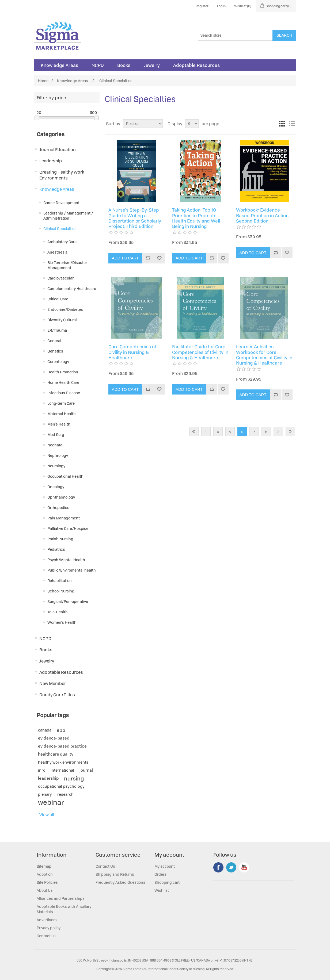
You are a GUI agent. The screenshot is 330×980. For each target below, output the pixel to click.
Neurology (56, 466)
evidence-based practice (62, 746)
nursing (74, 778)
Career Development (61, 203)
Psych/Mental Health (66, 560)
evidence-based (54, 738)
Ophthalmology (61, 497)
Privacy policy (49, 928)
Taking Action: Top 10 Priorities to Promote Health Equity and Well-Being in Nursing (197, 218)
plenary (45, 794)
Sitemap (44, 866)
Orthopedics (58, 508)
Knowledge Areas (59, 65)
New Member (53, 683)
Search (284, 35)
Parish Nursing (60, 539)
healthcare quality (56, 754)
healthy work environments (63, 762)
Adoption (45, 874)
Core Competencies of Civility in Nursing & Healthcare (132, 352)
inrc (42, 770)
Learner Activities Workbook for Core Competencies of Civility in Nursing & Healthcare (264, 355)
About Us (45, 890)
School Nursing (61, 591)
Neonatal (55, 445)
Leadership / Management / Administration (68, 216)
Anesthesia (57, 252)
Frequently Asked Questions (120, 882)
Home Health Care (63, 382)
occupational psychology (61, 786)
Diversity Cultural (62, 320)
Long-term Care (61, 403)
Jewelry (152, 65)
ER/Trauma (57, 330)
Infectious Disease (64, 393)
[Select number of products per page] (192, 124)
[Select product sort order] (143, 124)
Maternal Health (62, 414)
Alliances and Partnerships (61, 898)
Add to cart (125, 258)
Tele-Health (58, 612)
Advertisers (47, 920)
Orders (160, 874)
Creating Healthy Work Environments (62, 175)
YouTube (244, 867)
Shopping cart (167, 882)
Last (290, 432)
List (292, 124)
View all (47, 815)
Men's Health (59, 424)
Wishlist (162, 890)
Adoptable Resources (196, 65)
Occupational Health (65, 476)
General (54, 341)
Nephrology (58, 455)
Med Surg (56, 435)
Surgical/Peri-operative (68, 601)
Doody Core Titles (57, 695)
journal (86, 770)
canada (45, 730)
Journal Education (58, 150)
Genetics (55, 351)
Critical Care (58, 299)
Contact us (46, 936)
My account (165, 866)
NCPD (98, 65)
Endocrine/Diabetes (65, 309)
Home (43, 81)
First (194, 432)
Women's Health (62, 622)
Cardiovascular (60, 278)
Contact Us (105, 866)
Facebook (218, 867)
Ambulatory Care (62, 242)
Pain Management (64, 518)
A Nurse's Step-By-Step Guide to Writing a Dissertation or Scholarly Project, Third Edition (135, 218)
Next (278, 432)
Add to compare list (148, 258)
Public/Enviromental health (72, 570)
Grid (282, 124)
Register (202, 6)
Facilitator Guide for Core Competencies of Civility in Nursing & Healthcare (200, 352)
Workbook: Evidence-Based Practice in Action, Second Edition (263, 215)
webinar (51, 802)
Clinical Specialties (60, 229)
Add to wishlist (159, 258)
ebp (61, 730)
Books (124, 65)
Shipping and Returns (115, 874)
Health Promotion (63, 372)
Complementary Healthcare (72, 288)
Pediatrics (56, 549)
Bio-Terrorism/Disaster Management (67, 265)
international (62, 770)
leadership (48, 778)
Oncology (56, 487)
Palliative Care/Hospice (68, 528)
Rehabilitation (60, 581)
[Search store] (235, 35)
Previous (206, 432)
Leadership (51, 161)
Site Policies (47, 882)
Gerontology (58, 361)
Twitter (231, 867)
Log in (221, 6)
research (65, 794)
